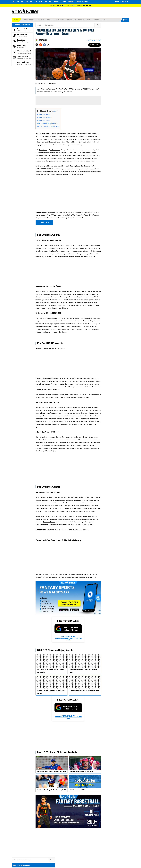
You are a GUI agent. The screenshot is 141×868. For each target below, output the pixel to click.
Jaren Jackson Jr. (83, 525)
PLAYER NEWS (40, 20)
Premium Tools (22, 29)
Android (38, 577)
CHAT (89, 20)
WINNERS (63, 2)
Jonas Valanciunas (51, 500)
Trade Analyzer (23, 56)
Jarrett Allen (40, 492)
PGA (31, 2)
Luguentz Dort (75, 329)
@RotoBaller (95, 45)
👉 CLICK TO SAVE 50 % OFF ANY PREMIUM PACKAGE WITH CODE (70, 6)
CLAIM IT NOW (44, 222)
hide (55, 111)
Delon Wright (56, 332)
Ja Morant (65, 410)
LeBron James (55, 150)
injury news (51, 174)
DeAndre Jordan (49, 522)
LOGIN (117, 2)
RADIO (126, 20)
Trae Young (43, 150)
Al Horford (51, 530)
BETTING (56, 2)
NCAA (40, 2)
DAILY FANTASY (59, 20)
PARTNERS (71, 2)
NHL (27, 2)
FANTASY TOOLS (71, 20)
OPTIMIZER (96, 20)
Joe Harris (39, 402)
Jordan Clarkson (61, 329)
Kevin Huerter (41, 313)
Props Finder (22, 45)
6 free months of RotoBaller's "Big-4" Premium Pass (69, 215)
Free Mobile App (23, 62)
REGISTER (125, 2)
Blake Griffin (40, 437)
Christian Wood (91, 153)
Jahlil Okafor (53, 448)
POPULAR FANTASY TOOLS (21, 25)
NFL (14, 2)
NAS (36, 2)
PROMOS (104, 20)
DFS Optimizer (22, 34)
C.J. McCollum (41, 240)
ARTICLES (49, 20)
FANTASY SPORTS (28, 20)
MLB (18, 2)
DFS (50, 2)
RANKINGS (81, 20)
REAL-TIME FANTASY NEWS (21, 865)
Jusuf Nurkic (73, 530)
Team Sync (21, 40)
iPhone (91, 574)
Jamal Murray (41, 286)
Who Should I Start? (24, 51)
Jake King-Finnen (94, 40)
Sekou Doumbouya (93, 448)
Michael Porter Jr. (42, 349)
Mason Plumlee (64, 448)
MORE (46, 2)
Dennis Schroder (81, 251)
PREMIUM (15, 20)
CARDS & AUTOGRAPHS (82, 2)
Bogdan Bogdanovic (53, 318)
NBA (22, 2)
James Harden (68, 136)
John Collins (40, 432)
